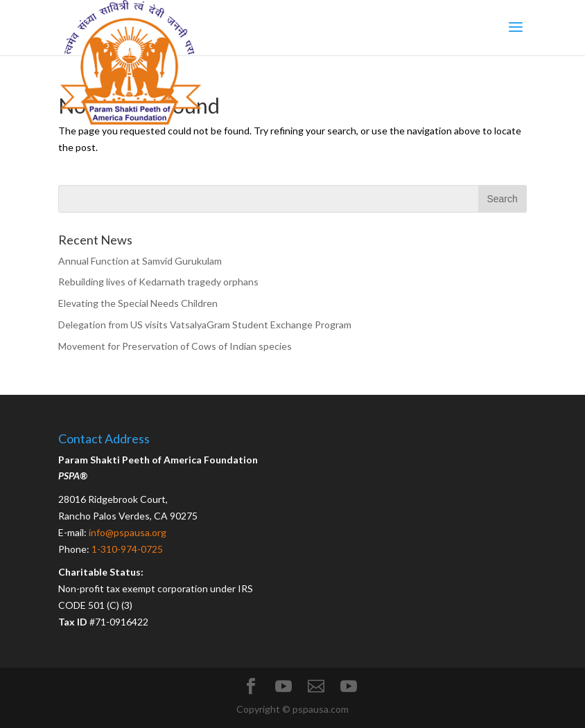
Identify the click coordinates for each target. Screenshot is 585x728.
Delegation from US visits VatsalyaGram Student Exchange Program (205, 325)
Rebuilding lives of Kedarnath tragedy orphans (158, 282)
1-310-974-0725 (127, 549)
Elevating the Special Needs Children (138, 303)
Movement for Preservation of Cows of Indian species (175, 346)
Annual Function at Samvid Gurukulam (140, 261)
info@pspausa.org (128, 532)
